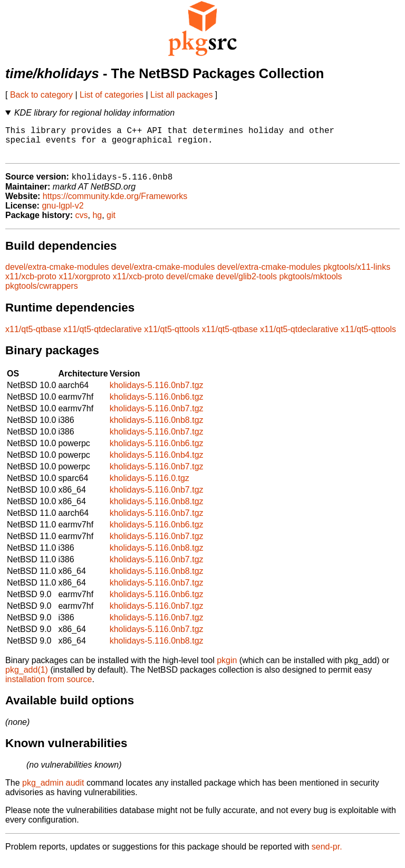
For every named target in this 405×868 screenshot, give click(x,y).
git (111, 223)
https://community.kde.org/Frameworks (115, 204)
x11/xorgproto (84, 284)
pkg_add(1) (27, 678)
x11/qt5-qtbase (33, 337)
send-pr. (327, 855)
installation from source (49, 687)
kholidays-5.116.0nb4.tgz (157, 463)
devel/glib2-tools (246, 284)
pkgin (227, 668)
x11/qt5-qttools (172, 337)
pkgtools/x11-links (357, 275)
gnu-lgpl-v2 (62, 214)
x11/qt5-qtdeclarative (103, 337)
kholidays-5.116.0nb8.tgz (157, 428)
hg (97, 223)
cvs (82, 223)
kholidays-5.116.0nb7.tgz (157, 393)
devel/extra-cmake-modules (57, 275)
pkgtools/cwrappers (42, 294)
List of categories (112, 95)
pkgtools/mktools (310, 284)
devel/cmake (190, 284)
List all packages (181, 95)
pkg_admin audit (53, 791)
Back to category (41, 95)
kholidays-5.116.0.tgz (150, 486)
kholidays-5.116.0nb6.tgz (157, 405)
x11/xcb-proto (31, 284)
